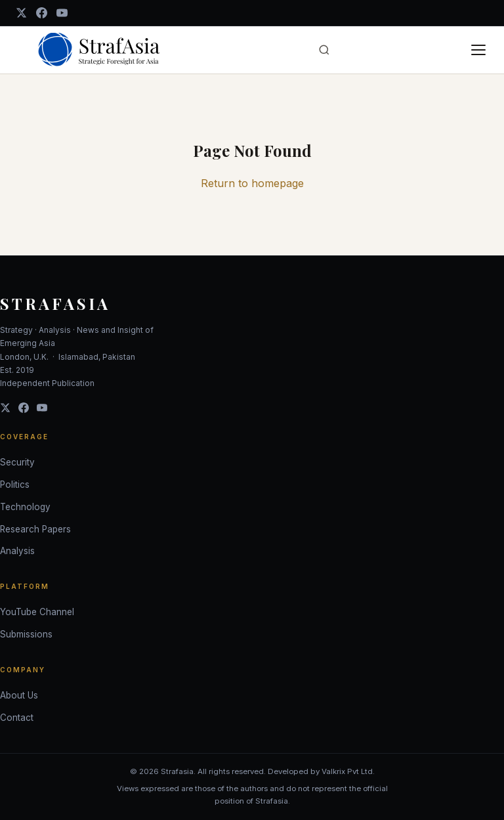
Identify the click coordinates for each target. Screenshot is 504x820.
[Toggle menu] (478, 50)
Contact (17, 718)
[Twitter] (5, 408)
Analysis (17, 551)
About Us (19, 695)
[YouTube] (62, 13)
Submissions (26, 634)
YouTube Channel (37, 612)
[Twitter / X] (21, 13)
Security (17, 462)
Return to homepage (252, 183)
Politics (15, 485)
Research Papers (35, 529)
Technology (25, 507)
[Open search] (324, 50)
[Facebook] (42, 13)
